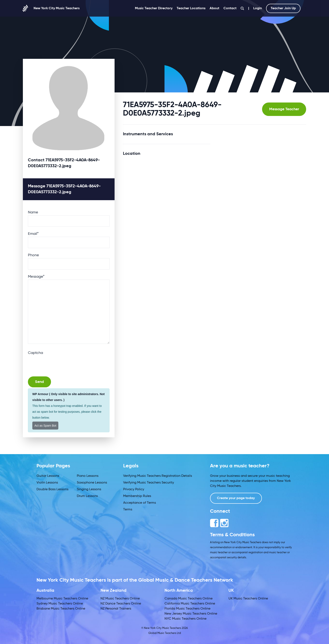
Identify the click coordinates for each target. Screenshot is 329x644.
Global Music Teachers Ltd (165, 633)
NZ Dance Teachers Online (121, 604)
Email (33, 234)
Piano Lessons (88, 476)
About (214, 8)
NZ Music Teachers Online (120, 599)
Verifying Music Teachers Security (149, 483)
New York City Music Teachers (51, 8)
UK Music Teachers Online (248, 599)
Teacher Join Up (283, 8)
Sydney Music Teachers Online (60, 604)
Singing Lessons (89, 489)
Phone (33, 255)
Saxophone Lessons (92, 483)
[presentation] (60, 364)
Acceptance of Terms (140, 503)
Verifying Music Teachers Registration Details (158, 476)
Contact (230, 8)
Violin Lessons (47, 483)
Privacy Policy (134, 489)
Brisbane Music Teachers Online (61, 609)
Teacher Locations (191, 8)
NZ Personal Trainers (116, 609)
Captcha (35, 353)
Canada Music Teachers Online (189, 599)
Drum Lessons (87, 496)
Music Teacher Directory (154, 8)
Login (258, 8)
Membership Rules (137, 496)
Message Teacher (284, 109)
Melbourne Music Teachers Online (62, 599)
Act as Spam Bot (45, 426)
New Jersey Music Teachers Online (191, 614)
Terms (128, 510)
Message (36, 277)
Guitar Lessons (48, 476)
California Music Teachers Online (190, 604)
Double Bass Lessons (52, 489)
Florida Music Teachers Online (187, 609)
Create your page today (236, 498)
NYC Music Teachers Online (185, 619)
